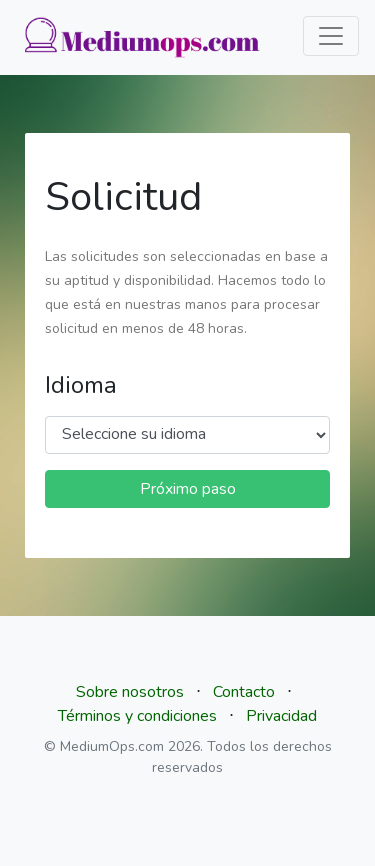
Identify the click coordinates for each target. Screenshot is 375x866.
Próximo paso (188, 489)
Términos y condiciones (137, 716)
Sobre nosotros (130, 692)
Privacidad (281, 716)
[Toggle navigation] (331, 36)
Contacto (244, 692)
